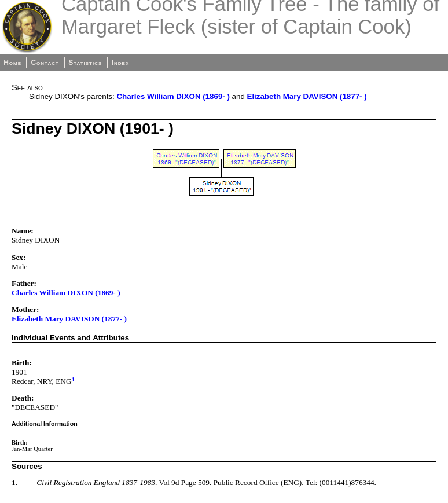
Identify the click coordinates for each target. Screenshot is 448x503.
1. (14, 482)
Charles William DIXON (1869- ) (173, 96)
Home (12, 63)
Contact (45, 63)
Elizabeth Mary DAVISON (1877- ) (307, 96)
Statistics (85, 63)
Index (121, 63)
